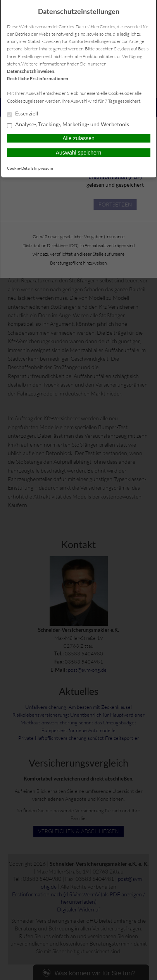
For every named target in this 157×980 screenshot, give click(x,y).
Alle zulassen (78, 138)
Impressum (43, 168)
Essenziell (23, 114)
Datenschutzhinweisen (31, 71)
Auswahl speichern (79, 153)
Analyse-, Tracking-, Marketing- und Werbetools (68, 125)
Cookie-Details (20, 168)
